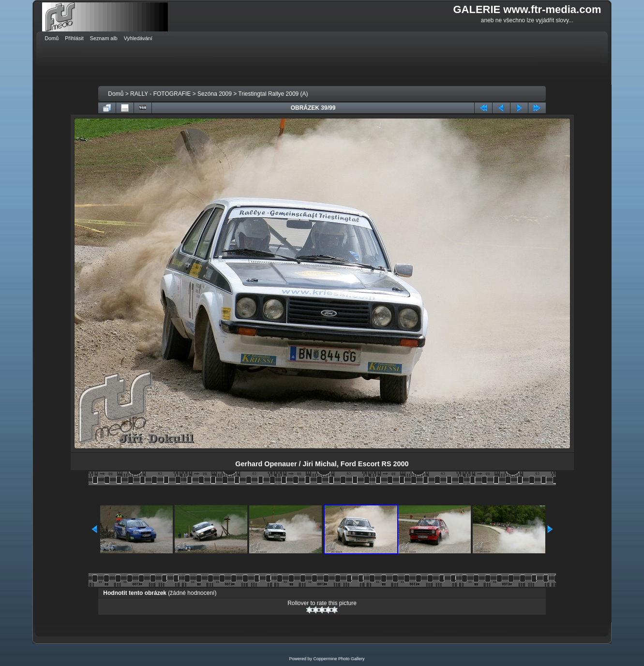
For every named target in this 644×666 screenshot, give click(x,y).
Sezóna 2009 (215, 94)
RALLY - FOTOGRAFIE (160, 94)
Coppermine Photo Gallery (339, 659)
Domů (116, 94)
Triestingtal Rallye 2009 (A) (273, 94)
